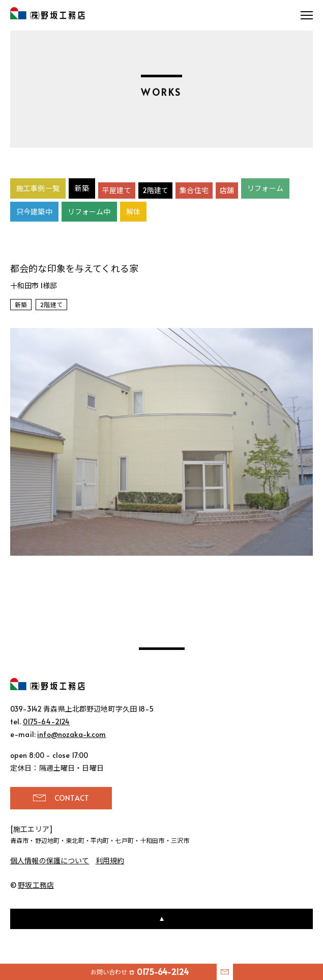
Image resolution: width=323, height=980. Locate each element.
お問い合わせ (140, 972)
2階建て (156, 190)
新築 (82, 188)
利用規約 (110, 861)
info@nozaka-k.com (71, 734)
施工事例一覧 (38, 188)
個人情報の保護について (50, 861)
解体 (133, 212)
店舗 (227, 190)
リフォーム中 (89, 212)
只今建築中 (34, 212)
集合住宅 (194, 190)
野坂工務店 (48, 13)
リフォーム (265, 188)
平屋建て (117, 190)
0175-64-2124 (47, 722)
